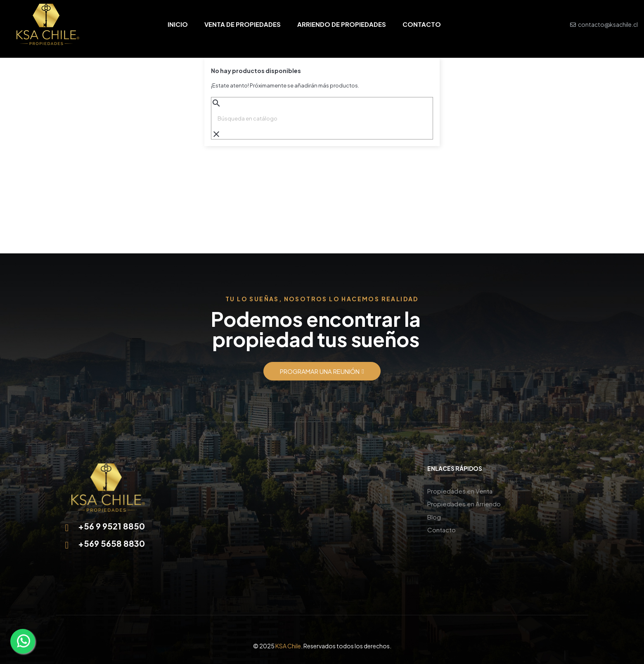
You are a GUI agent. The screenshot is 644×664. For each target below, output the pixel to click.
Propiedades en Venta (460, 490)
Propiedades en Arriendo (464, 503)
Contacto (442, 528)
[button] (322, 371)
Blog (434, 515)
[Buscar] (322, 118)
